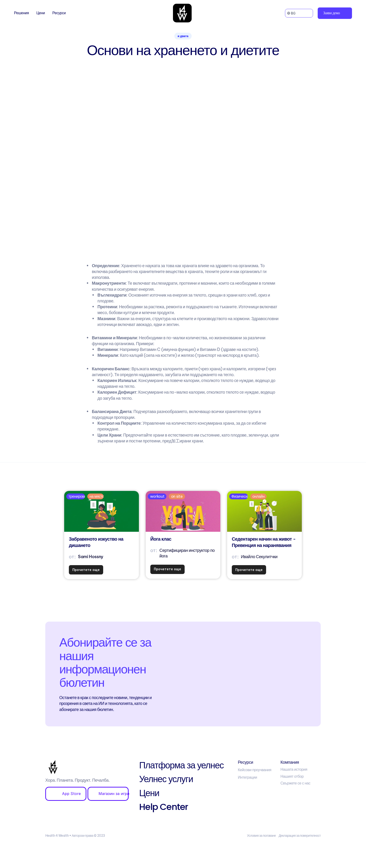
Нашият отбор (292, 776)
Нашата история (294, 769)
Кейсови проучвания (255, 770)
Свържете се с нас (295, 783)
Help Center (164, 807)
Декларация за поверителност (300, 836)
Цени (41, 13)
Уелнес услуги (166, 779)
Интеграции (247, 777)
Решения (21, 13)
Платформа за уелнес (181, 765)
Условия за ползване (261, 836)
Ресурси (59, 13)
